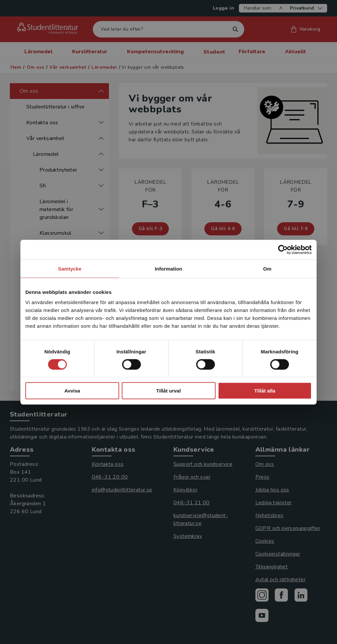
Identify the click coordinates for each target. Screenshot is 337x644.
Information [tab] (168, 268)
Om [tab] (267, 268)
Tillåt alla (265, 391)
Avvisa (72, 391)
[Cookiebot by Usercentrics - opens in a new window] (283, 250)
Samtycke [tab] (70, 268)
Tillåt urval (169, 391)
